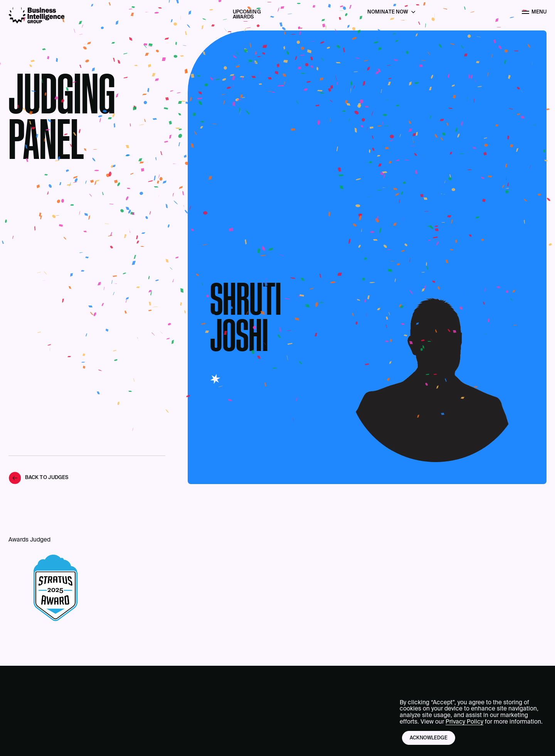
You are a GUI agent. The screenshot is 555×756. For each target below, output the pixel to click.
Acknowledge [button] (429, 738)
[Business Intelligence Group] (37, 15)
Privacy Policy (464, 722)
